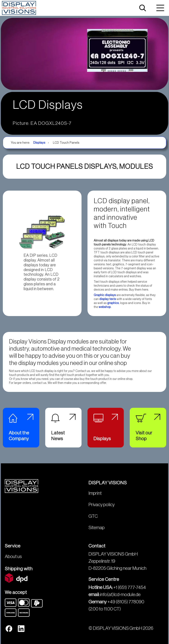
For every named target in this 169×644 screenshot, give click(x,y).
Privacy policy (102, 505)
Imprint (95, 493)
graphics (113, 303)
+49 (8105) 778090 (126, 602)
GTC (93, 516)
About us (13, 556)
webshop (105, 307)
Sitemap (97, 528)
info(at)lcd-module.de (120, 594)
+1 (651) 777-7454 (130, 587)
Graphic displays (105, 295)
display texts (108, 299)
